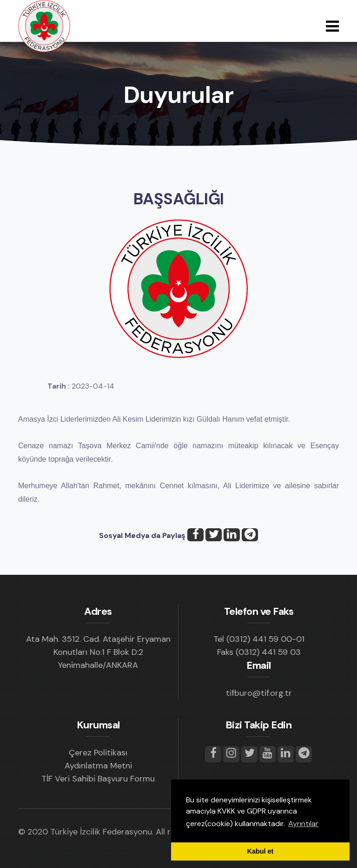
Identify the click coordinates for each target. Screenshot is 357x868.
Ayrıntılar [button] (303, 824)
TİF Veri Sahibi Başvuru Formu (98, 779)
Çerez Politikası (98, 753)
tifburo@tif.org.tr (259, 693)
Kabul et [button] (261, 851)
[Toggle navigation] (332, 26)
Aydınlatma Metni (98, 766)
